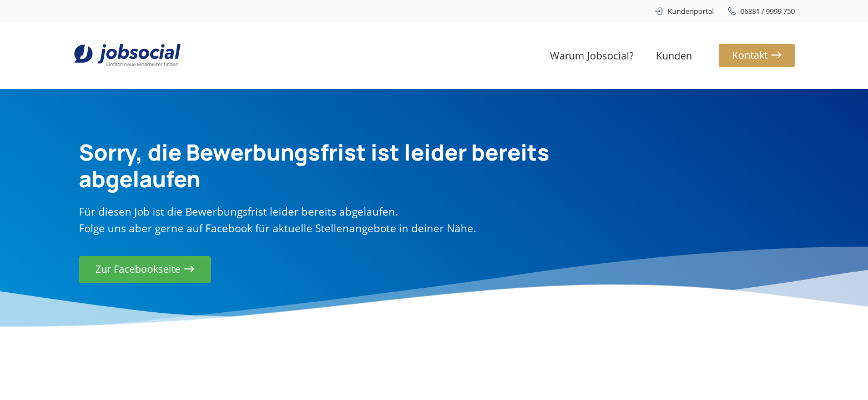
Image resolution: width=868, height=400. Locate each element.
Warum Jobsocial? (592, 56)
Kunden (674, 56)
